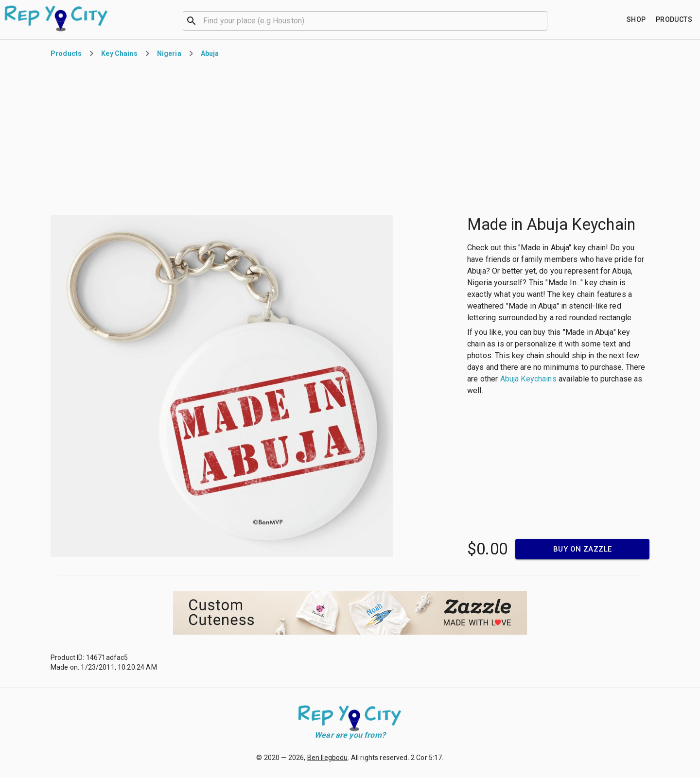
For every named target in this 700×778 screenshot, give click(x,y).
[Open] (543, 21)
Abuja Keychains (528, 379)
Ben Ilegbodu (328, 758)
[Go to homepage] (57, 18)
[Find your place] (636, 20)
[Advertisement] (350, 143)
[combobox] (365, 20)
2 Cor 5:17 (427, 758)
